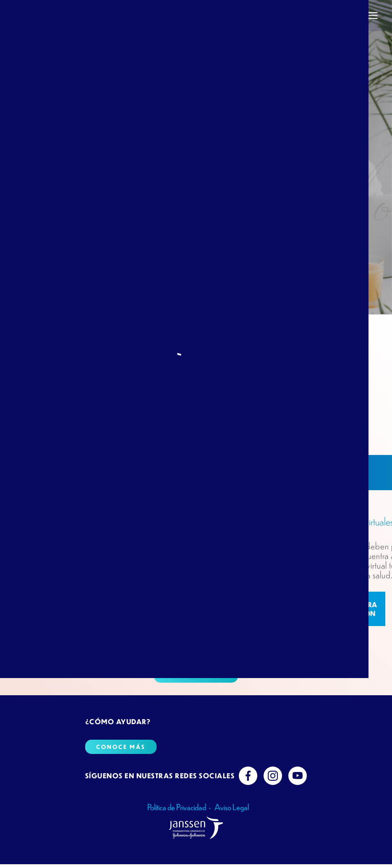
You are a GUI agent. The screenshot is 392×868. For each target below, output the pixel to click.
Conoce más (196, 674)
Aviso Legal (232, 807)
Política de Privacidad (177, 807)
